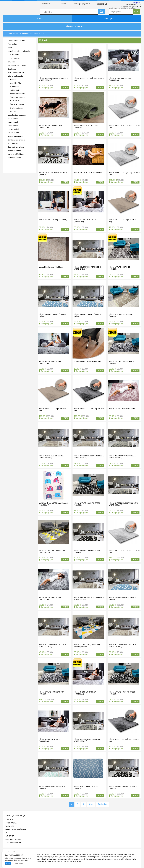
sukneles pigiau (93, 857)
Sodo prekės (13, 143)
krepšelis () (100, 4)
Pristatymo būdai (13, 842)
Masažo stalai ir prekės (17, 115)
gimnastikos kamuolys (105, 859)
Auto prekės (12, 44)
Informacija (46, 4)
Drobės (13, 111)
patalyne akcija (76, 861)
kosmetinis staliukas (116, 857)
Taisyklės (64, 4)
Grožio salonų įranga (16, 72)
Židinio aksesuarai (17, 104)
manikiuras (64, 857)
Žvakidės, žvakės (17, 108)
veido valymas (111, 855)
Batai (10, 48)
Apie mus (9, 820)
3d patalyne (104, 857)
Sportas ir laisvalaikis (16, 147)
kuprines (56, 857)
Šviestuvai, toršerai (18, 97)
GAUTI (137, 12)
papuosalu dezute (98, 855)
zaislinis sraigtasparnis (49, 859)
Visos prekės (13, 34)
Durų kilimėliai (16, 83)
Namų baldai (13, 119)
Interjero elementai (15, 76)
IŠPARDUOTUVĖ (72, 27)
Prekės (38, 18)
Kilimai (13, 79)
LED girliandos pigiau (49, 855)
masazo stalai (119, 859)
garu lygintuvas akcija (88, 859)
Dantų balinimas (14, 58)
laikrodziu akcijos (63, 861)
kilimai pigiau (48, 857)
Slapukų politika (13, 839)
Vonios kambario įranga (17, 136)
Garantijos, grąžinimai (82, 4)
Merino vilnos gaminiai (16, 41)
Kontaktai (10, 836)
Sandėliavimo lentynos (16, 140)
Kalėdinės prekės (14, 158)
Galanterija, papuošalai (17, 65)
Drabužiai (11, 62)
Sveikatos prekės (14, 150)
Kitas (91, 804)
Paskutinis (103, 804)
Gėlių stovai (15, 101)
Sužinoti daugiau (18, 863)
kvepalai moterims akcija (47, 861)
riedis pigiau (87, 855)
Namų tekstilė (13, 126)
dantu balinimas (130, 855)
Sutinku (8, 863)
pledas (79, 855)
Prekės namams (14, 133)
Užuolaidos (15, 87)
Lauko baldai (13, 122)
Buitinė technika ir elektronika (19, 51)
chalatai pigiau (71, 855)
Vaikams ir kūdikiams (16, 154)
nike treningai (63, 859)
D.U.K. (8, 833)
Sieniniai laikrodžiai (18, 94)
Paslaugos (106, 18)
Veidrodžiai (14, 90)
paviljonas (61, 855)
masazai (120, 855)
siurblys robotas (74, 859)
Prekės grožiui (13, 129)
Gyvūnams (12, 69)
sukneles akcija (130, 859)
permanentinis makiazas (78, 857)
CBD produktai (13, 55)
